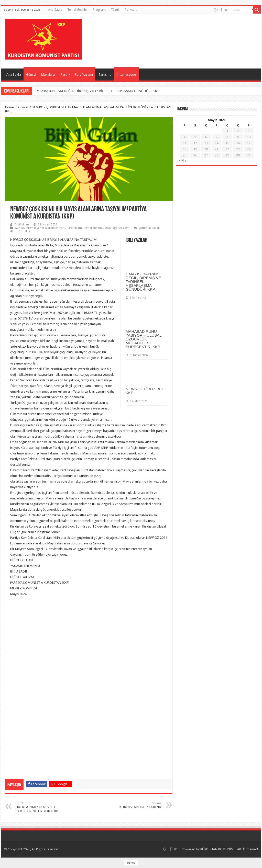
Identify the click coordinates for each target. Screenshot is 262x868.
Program (99, 10)
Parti (64, 75)
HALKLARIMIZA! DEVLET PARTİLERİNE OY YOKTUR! (42, 807)
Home (9, 107)
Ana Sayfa (55, 10)
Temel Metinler (78, 10)
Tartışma (105, 75)
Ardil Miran (22, 225)
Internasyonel (127, 75)
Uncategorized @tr (117, 228)
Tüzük (115, 10)
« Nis (182, 160)
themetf (252, 849)
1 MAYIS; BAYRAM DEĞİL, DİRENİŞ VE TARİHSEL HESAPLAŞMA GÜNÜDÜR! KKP (97, 91)
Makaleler (48, 75)
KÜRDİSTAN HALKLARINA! (136, 805)
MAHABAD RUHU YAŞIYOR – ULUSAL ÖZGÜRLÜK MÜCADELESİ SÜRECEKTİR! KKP (144, 339)
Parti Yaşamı (84, 75)
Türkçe (129, 10)
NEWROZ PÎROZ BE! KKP (144, 391)
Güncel (31, 75)
